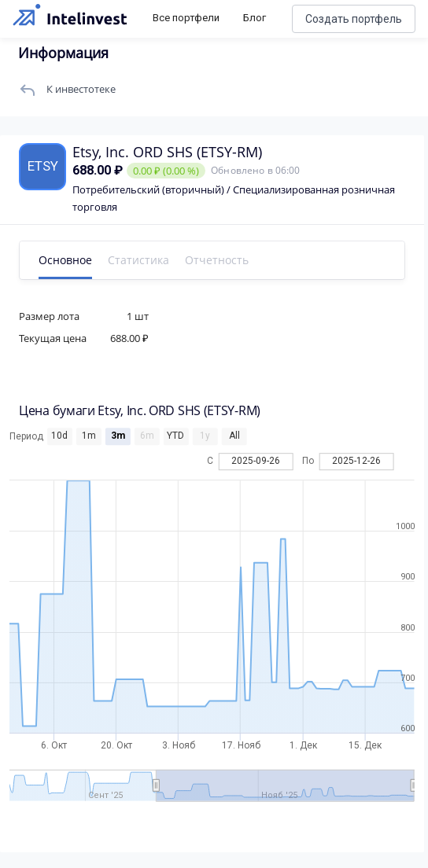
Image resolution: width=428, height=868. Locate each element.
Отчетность (217, 260)
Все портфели (186, 18)
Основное (65, 260)
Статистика (138, 260)
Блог (255, 18)
